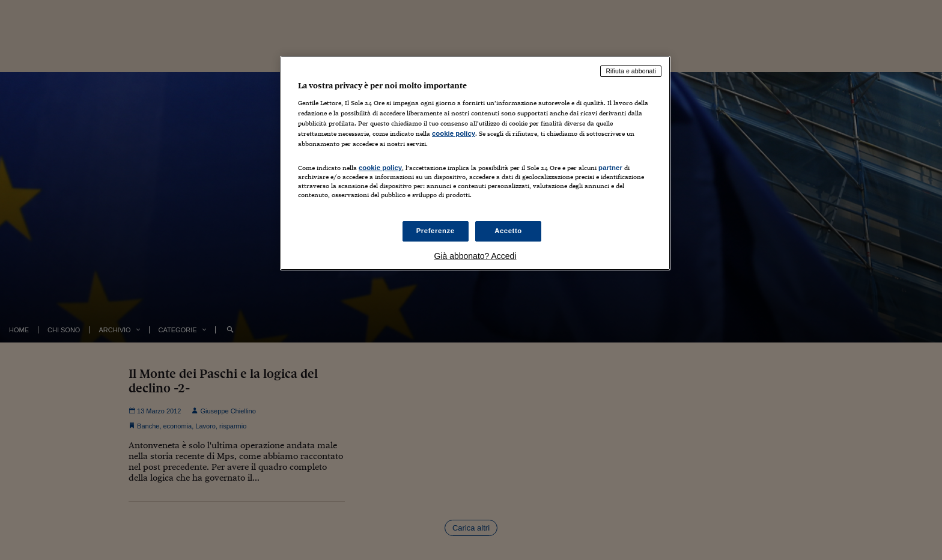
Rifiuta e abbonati (631, 71)
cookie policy (454, 133)
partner (610, 168)
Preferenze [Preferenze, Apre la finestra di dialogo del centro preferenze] (436, 231)
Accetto (508, 231)
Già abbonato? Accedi (476, 256)
